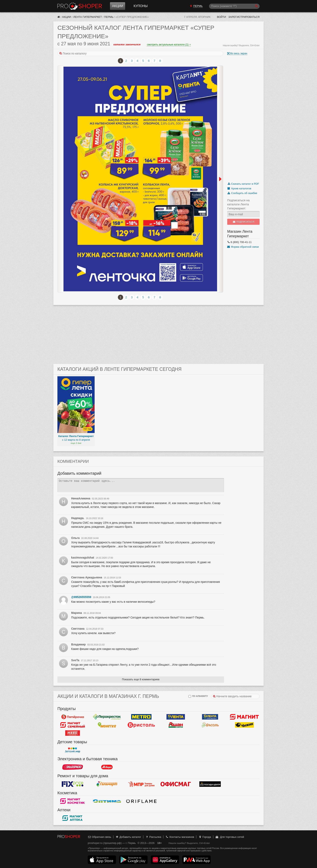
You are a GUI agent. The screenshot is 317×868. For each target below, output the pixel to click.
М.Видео (107, 767)
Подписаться (244, 222)
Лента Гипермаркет (88, 17)
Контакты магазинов (180, 837)
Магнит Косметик (73, 801)
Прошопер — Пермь (80, 6)
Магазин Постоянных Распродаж (141, 784)
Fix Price (73, 784)
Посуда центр (210, 784)
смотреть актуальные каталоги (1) (169, 44)
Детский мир (73, 750)
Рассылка (153, 837)
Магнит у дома (244, 717)
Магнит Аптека (73, 818)
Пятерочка (73, 717)
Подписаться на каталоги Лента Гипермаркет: (238, 204)
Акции (118, 6)
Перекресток (107, 717)
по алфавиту (198, 696)
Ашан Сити (176, 725)
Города (205, 837)
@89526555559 (81, 597)
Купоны (141, 6)
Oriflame (141, 801)
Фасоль (210, 725)
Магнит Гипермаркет (73, 725)
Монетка (107, 725)
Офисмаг (176, 784)
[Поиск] (234, 6)
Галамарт (107, 784)
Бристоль (141, 725)
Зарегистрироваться (244, 17)
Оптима (107, 801)
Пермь (109, 17)
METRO (141, 717)
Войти (221, 17)
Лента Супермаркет (210, 717)
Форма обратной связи (243, 247)
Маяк (73, 733)
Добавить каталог (128, 837)
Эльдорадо (73, 767)
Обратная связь (99, 837)
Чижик (244, 725)
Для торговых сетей (230, 837)
